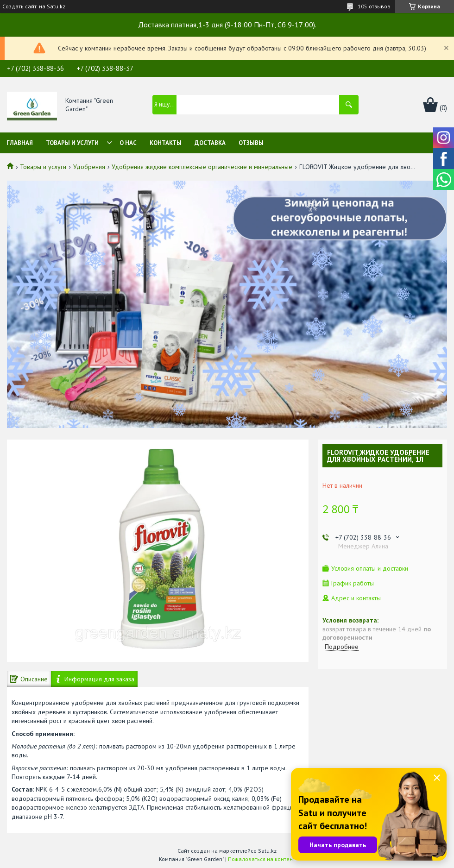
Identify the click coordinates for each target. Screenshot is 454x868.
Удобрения (89, 167)
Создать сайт (19, 6)
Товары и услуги (72, 143)
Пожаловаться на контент (262, 859)
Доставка (210, 143)
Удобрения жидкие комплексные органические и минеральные (202, 167)
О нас (128, 143)
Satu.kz (267, 851)
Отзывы (251, 143)
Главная (20, 143)
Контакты (166, 143)
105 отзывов (374, 6)
